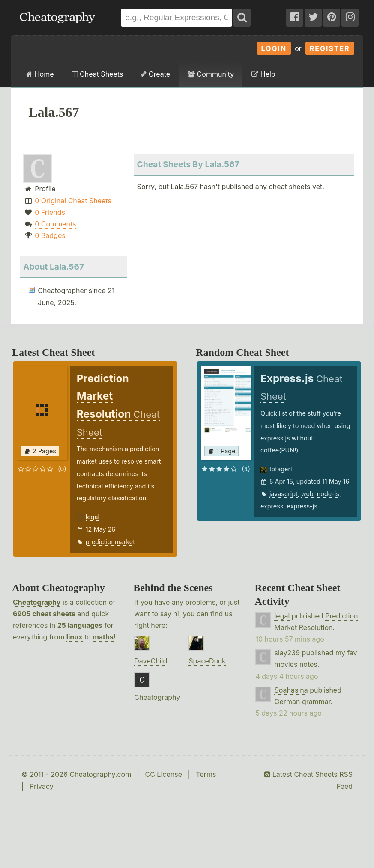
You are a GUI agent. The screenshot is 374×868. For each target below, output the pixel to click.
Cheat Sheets (97, 74)
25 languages (80, 625)
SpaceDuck (207, 661)
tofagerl (281, 469)
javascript (284, 494)
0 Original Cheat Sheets (73, 201)
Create (155, 74)
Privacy (42, 786)
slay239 (287, 653)
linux (75, 637)
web (307, 494)
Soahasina (291, 690)
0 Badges (50, 235)
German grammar (302, 702)
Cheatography (37, 602)
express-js (302, 506)
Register (330, 48)
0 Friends (50, 212)
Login (274, 48)
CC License (163, 774)
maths (103, 637)
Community (211, 74)
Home (40, 74)
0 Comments (55, 224)
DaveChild (151, 661)
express (272, 506)
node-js (328, 494)
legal (93, 517)
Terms (206, 774)
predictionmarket (110, 542)
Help (263, 74)
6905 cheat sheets (44, 614)
